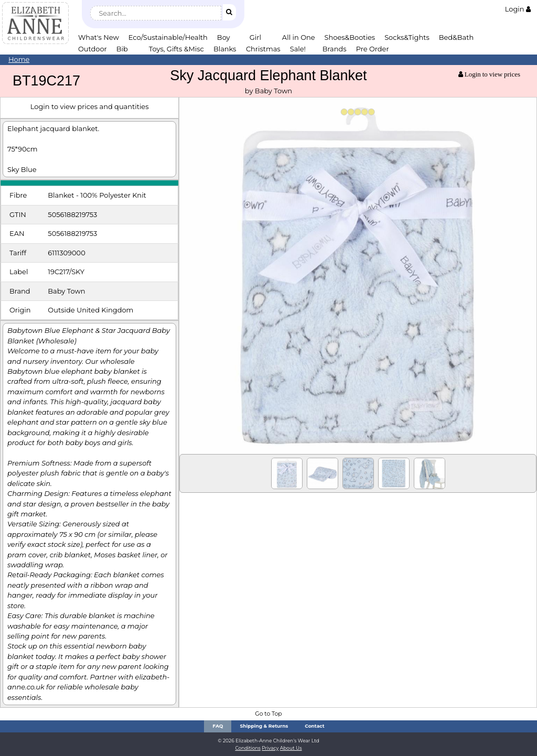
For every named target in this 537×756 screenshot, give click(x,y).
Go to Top (268, 714)
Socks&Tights (407, 37)
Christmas (263, 49)
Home (19, 59)
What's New (99, 37)
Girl (255, 37)
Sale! (298, 49)
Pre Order (373, 49)
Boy (224, 37)
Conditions (248, 748)
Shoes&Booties (350, 37)
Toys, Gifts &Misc (176, 49)
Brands (335, 49)
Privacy (270, 748)
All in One (299, 37)
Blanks (225, 49)
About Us (291, 748)
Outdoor (93, 49)
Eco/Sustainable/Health (168, 37)
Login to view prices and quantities (90, 106)
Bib (122, 49)
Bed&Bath (456, 37)
